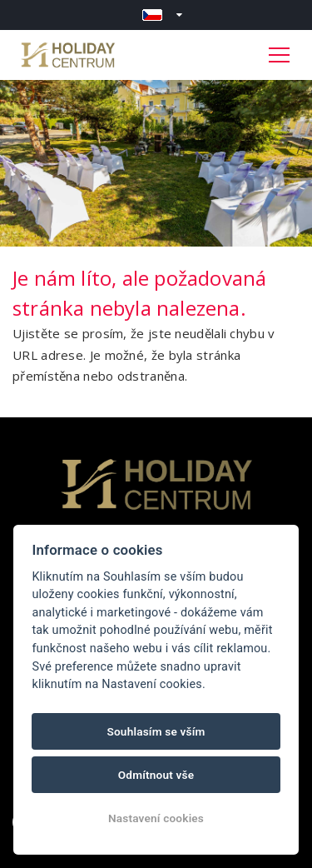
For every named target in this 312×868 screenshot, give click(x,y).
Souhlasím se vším (156, 731)
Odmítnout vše (156, 775)
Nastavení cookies (156, 818)
